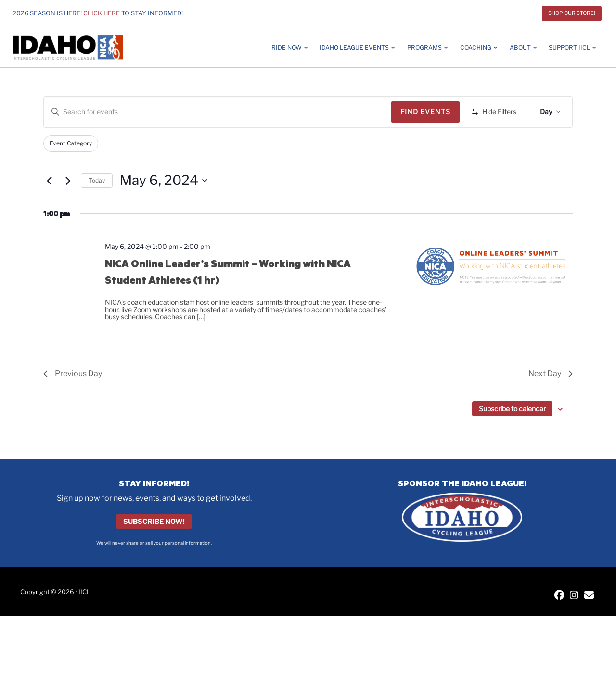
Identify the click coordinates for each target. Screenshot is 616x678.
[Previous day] (49, 181)
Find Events (425, 111)
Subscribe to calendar (512, 409)
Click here (102, 13)
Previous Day (73, 373)
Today (97, 180)
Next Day (551, 373)
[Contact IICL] (589, 596)
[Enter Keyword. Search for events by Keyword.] (217, 112)
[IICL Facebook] (559, 596)
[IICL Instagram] (574, 596)
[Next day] (68, 181)
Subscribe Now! (154, 522)
